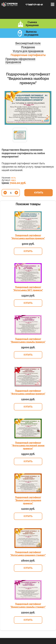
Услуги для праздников (28, 51)
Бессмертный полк (28, 43)
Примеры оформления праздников (20, 61)
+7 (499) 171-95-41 (34, 4)
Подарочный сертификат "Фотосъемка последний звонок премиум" (28, 446)
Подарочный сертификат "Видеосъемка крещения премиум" (28, 500)
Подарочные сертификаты (28, 55)
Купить (39, 193)
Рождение (28, 47)
